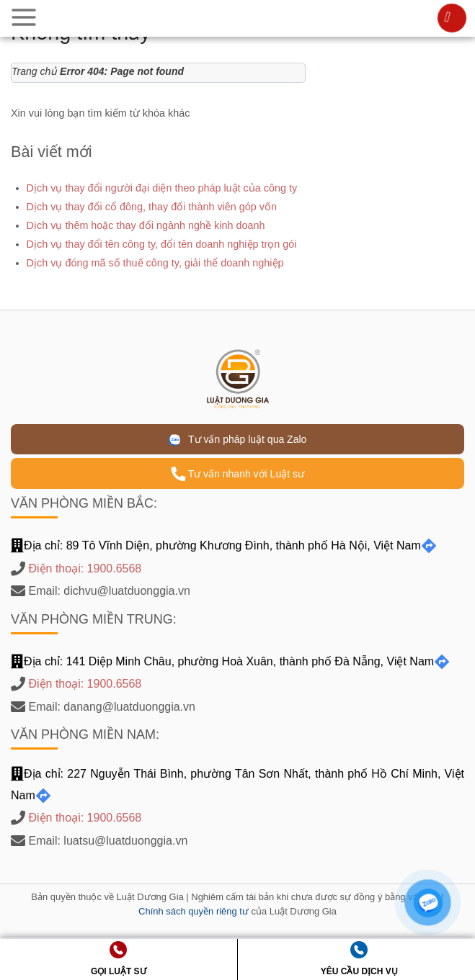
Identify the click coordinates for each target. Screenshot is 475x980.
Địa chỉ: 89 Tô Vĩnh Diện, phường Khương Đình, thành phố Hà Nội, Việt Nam (224, 545)
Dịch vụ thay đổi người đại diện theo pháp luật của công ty (162, 188)
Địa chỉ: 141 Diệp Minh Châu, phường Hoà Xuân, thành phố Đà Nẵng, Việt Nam (230, 661)
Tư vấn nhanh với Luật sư (237, 474)
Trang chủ (34, 71)
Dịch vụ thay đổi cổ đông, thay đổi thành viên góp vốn (152, 207)
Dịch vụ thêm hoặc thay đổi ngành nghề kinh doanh (146, 225)
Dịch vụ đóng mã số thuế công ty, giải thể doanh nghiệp (155, 263)
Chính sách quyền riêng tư (194, 911)
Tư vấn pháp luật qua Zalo (238, 440)
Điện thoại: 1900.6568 (85, 568)
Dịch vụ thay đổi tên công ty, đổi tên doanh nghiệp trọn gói (162, 244)
